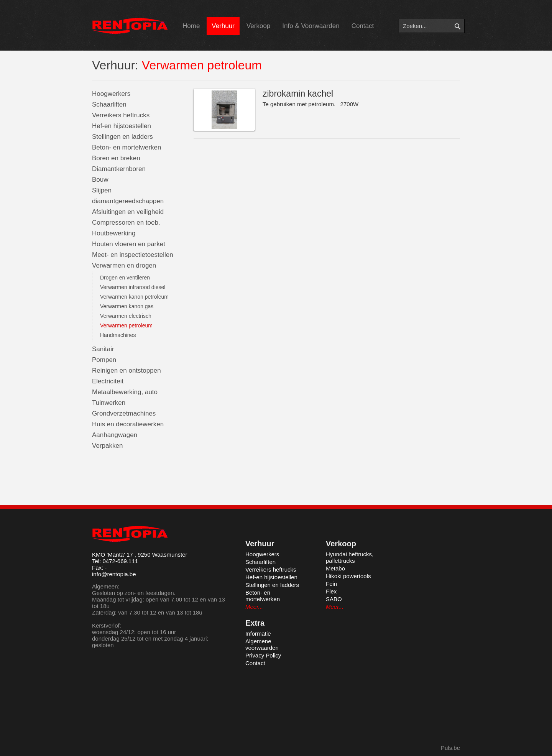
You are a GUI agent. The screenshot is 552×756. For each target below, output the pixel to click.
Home (191, 26)
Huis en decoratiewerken (128, 424)
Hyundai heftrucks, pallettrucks (350, 557)
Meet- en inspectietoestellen (133, 255)
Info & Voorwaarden (311, 26)
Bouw (100, 180)
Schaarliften (109, 104)
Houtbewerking (114, 233)
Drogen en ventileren (125, 278)
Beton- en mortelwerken (127, 147)
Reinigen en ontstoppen (127, 371)
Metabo (335, 568)
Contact (363, 26)
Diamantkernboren (119, 169)
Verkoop (258, 26)
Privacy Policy (263, 655)
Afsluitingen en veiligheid (128, 212)
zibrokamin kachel (298, 94)
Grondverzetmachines (124, 413)
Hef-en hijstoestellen (122, 126)
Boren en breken (116, 158)
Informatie (258, 634)
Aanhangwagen (115, 435)
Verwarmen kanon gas (127, 306)
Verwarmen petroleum (126, 325)
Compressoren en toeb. (126, 223)
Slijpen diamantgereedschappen (128, 196)
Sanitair (103, 349)
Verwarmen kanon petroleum (134, 297)
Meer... (254, 607)
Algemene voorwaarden (262, 644)
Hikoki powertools (348, 576)
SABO (334, 599)
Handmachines (118, 335)
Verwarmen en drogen (124, 265)
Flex (331, 591)
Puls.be (450, 748)
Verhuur (223, 26)
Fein (331, 584)
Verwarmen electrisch (126, 316)
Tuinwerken (109, 403)
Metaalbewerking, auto (125, 392)
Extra (255, 623)
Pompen (104, 360)
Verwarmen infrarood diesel (133, 287)
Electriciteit (108, 381)
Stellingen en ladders (122, 137)
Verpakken (107, 446)
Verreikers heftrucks (121, 115)
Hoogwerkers (111, 94)
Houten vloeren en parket (129, 244)
